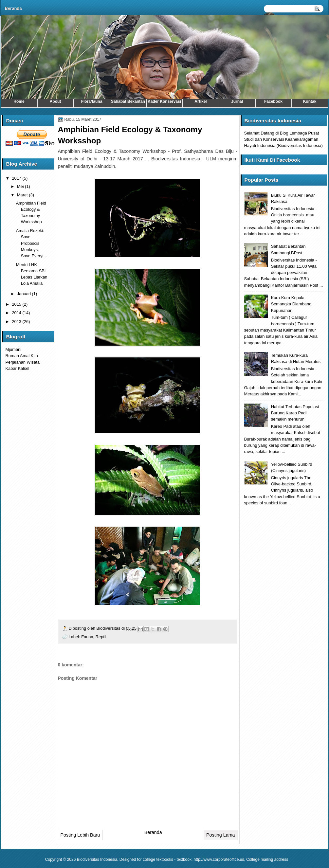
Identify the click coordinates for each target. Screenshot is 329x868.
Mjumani (14, 349)
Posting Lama (220, 835)
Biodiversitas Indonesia (97, 859)
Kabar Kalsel (18, 368)
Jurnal (237, 101)
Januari (25, 294)
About (55, 101)
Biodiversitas (109, 628)
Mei (21, 186)
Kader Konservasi (164, 101)
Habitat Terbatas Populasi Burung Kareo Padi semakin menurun (295, 413)
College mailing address (267, 859)
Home (19, 101)
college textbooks (158, 859)
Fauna (87, 637)
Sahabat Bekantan (128, 101)
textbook (184, 859)
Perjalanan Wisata (23, 362)
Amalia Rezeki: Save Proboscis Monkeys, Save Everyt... (32, 243)
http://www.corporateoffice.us (219, 859)
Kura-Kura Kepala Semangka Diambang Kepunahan (291, 304)
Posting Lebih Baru (80, 835)
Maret (23, 195)
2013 (17, 322)
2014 (17, 313)
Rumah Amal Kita (22, 356)
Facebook (273, 101)
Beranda (13, 8)
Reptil (101, 637)
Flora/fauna (92, 101)
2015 (17, 304)
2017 (17, 178)
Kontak (310, 101)
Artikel (201, 101)
